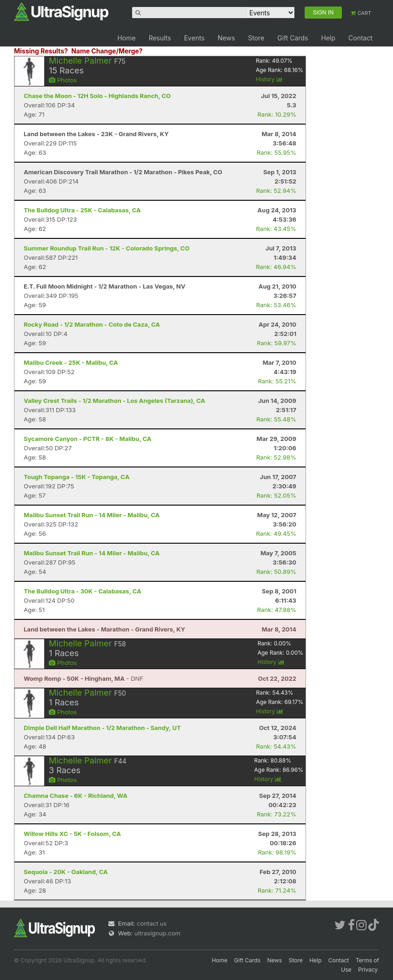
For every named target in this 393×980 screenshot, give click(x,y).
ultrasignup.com (157, 933)
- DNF (83, 678)
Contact (360, 38)
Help (328, 38)
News (226, 38)
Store (256, 38)
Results (160, 38)
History (269, 79)
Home (126, 38)
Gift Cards (293, 38)
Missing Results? (41, 51)
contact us (152, 923)
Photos (63, 80)
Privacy (368, 970)
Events (194, 38)
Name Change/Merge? (107, 51)
